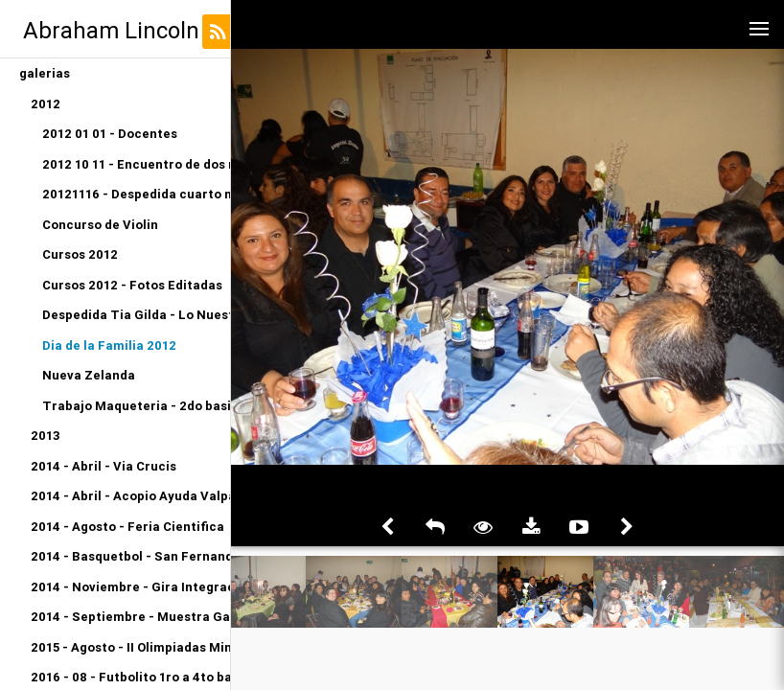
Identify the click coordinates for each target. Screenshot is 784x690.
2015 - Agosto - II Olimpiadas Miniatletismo (130, 647)
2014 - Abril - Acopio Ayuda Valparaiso (130, 496)
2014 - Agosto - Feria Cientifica (127, 527)
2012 (46, 104)
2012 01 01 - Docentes (110, 134)
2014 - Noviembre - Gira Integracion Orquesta (130, 587)
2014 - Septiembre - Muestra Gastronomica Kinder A (130, 617)
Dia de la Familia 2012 (109, 345)
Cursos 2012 (80, 254)
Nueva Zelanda (89, 375)
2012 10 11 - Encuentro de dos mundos (136, 164)
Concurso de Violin (100, 225)
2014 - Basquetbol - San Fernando (130, 556)
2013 (46, 436)
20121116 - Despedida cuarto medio (136, 194)
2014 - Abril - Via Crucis (104, 466)
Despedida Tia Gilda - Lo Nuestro (136, 315)
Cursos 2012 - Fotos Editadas (132, 285)
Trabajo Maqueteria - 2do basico (136, 406)
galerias (45, 73)
